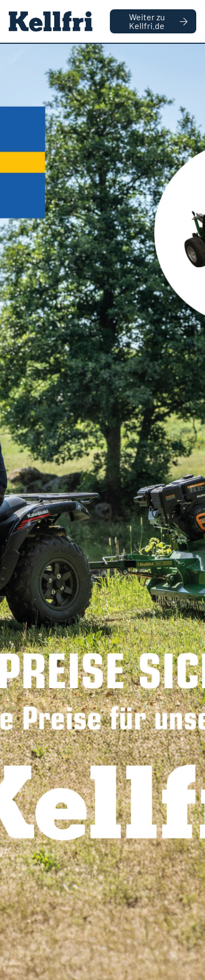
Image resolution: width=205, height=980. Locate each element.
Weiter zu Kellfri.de (158, 21)
